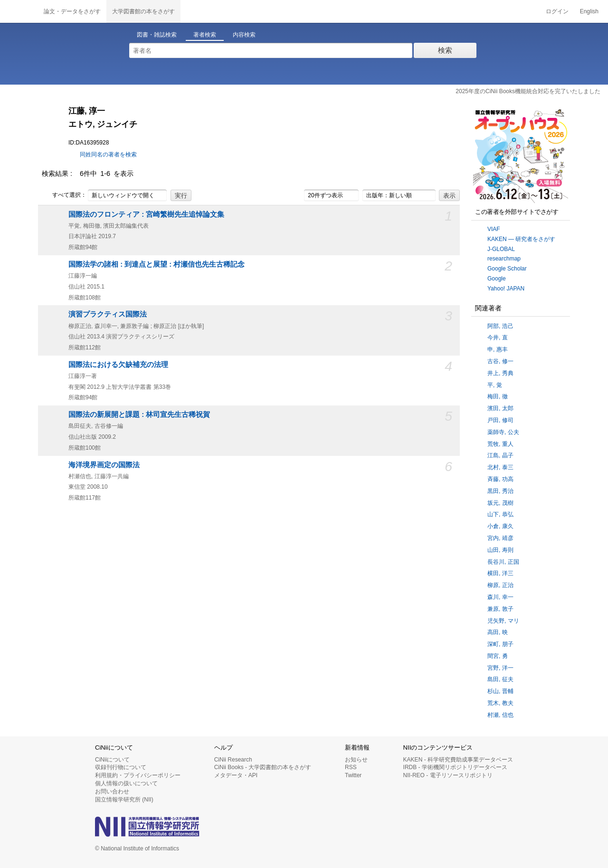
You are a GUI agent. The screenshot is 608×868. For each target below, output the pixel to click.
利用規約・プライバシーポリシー (138, 775)
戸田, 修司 (500, 420)
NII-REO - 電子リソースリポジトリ (448, 775)
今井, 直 (498, 338)
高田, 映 (498, 632)
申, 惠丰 (498, 349)
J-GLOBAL (501, 249)
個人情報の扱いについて (126, 783)
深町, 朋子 (500, 644)
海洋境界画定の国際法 (104, 465)
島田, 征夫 (500, 679)
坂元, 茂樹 (500, 503)
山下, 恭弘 (500, 514)
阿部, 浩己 (500, 326)
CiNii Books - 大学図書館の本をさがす (263, 767)
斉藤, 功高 (500, 479)
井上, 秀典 (500, 373)
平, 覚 (495, 385)
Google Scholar (507, 269)
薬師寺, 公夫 (503, 432)
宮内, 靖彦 (500, 538)
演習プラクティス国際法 (108, 314)
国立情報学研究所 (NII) (124, 800)
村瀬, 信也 (500, 715)
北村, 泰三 (500, 467)
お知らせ (356, 760)
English (589, 11)
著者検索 (205, 35)
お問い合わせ (112, 791)
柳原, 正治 (500, 585)
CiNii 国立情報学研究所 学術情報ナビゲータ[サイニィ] (19, 11)
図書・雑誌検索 (157, 35)
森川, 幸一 (500, 597)
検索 (445, 50)
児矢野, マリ (503, 621)
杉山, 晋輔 (500, 691)
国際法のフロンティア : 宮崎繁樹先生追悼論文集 (146, 214)
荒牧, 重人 (500, 444)
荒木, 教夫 (500, 703)
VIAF (494, 229)
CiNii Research (233, 760)
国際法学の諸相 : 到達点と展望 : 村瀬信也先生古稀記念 (157, 264)
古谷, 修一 (500, 361)
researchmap (504, 259)
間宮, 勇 (498, 656)
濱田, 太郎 (500, 408)
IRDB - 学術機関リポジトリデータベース (455, 767)
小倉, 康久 (500, 526)
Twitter (353, 775)
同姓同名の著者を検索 (108, 154)
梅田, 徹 (498, 396)
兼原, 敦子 (500, 609)
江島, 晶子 (500, 455)
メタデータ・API (236, 775)
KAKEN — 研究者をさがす (521, 239)
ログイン (557, 11)
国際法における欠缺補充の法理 (118, 365)
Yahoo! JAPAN (506, 289)
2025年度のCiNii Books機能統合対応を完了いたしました (528, 91)
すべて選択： (64, 195)
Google (497, 279)
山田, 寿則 (500, 550)
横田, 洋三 (500, 573)
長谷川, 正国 (503, 562)
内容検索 (244, 35)
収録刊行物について (121, 767)
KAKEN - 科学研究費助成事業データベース (458, 760)
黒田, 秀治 (500, 491)
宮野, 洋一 (500, 668)
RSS (351, 767)
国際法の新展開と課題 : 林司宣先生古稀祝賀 (139, 415)
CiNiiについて (112, 760)
